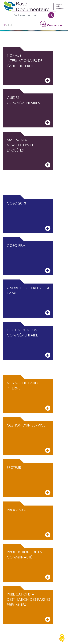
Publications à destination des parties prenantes (29, 607)
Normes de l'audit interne (29, 396)
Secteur (29, 481)
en (10, 25)
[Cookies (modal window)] (62, 638)
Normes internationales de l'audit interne (29, 68)
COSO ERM (29, 259)
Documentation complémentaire (29, 343)
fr (4, 25)
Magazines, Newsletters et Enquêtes (29, 153)
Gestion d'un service (29, 438)
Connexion (54, 25)
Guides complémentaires (29, 111)
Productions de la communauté (29, 565)
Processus (29, 523)
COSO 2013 (29, 216)
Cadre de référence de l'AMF (29, 301)
